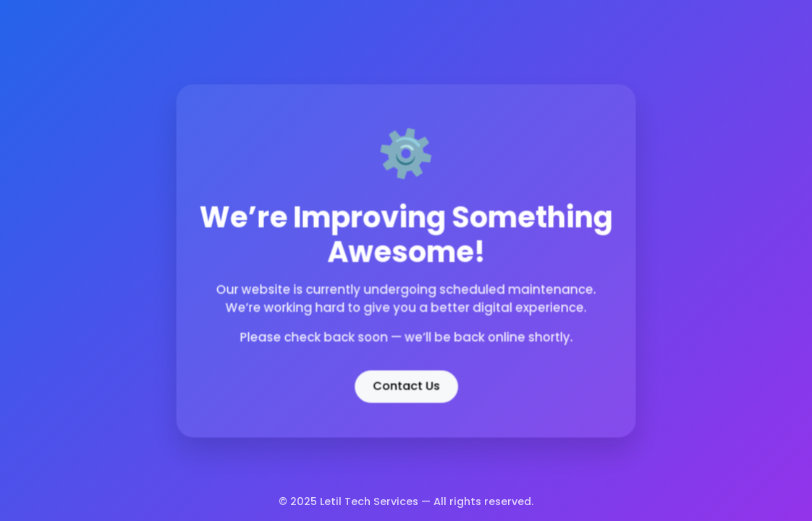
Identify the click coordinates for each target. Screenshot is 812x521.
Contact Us (406, 385)
